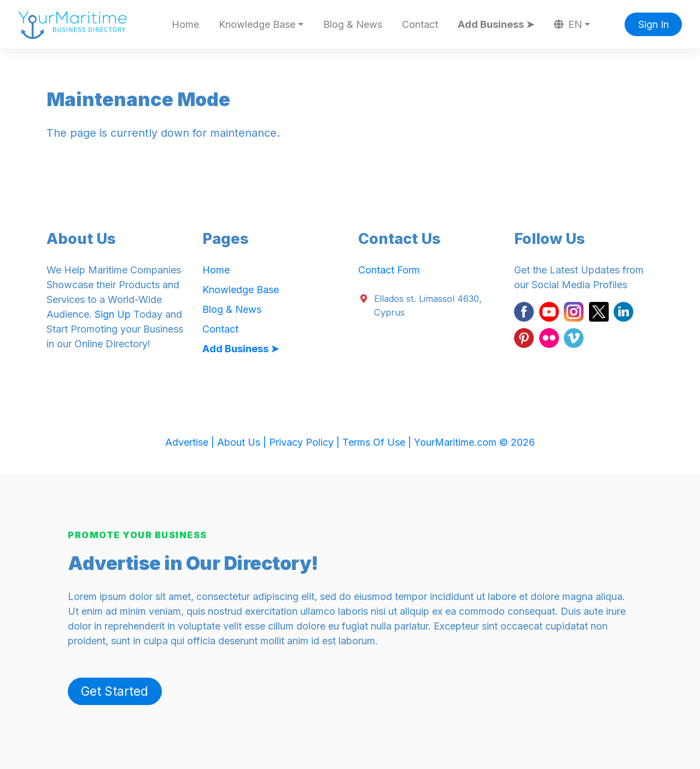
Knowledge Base (241, 290)
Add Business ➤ (496, 24)
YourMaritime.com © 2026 (474, 442)
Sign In (654, 24)
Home (185, 24)
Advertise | (191, 442)
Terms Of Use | (378, 442)
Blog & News (353, 24)
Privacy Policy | (306, 442)
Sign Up (113, 314)
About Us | (243, 442)
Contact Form (389, 270)
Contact (420, 24)
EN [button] (568, 24)
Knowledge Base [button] (257, 24)
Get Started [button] (115, 691)
